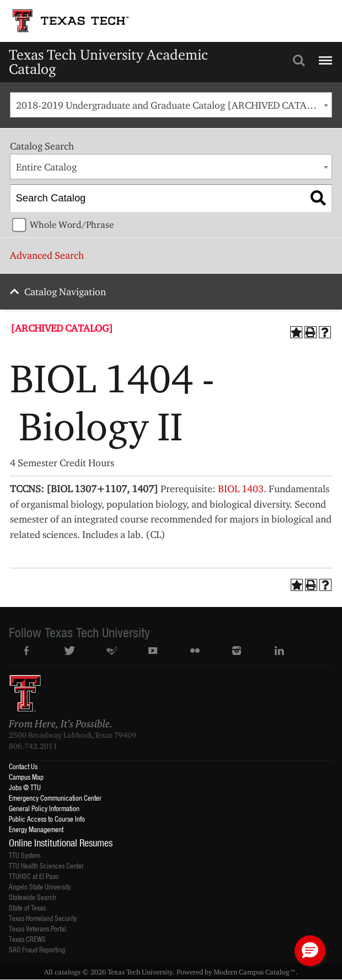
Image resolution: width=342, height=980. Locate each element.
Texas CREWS (27, 939)
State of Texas (27, 907)
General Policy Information (44, 808)
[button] (310, 951)
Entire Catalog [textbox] (46, 167)
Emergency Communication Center (55, 798)
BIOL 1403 (241, 489)
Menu (324, 56)
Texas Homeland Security (43, 918)
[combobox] (171, 105)
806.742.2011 (33, 746)
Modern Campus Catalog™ (255, 972)
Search (299, 61)
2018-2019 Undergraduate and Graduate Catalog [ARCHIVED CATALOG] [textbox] (173, 105)
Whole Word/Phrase (72, 225)
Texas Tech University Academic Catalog (108, 62)
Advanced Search (47, 255)
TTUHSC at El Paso (34, 876)
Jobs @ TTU (25, 787)
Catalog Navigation (65, 292)
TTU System (25, 855)
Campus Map (26, 777)
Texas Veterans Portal (38, 928)
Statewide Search (33, 897)
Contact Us (23, 766)
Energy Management (36, 829)
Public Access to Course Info (47, 819)
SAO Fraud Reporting (37, 949)
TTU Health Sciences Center (46, 866)
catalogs (68, 972)
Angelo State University (40, 886)
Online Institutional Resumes (61, 843)
